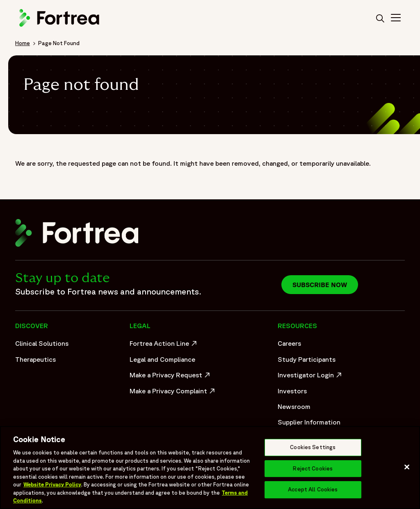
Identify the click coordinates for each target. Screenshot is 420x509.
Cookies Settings (313, 447)
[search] (380, 19)
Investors (292, 391)
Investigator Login (311, 377)
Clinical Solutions (42, 343)
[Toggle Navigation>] (396, 19)
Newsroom (294, 406)
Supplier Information (309, 422)
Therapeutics (35, 359)
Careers (289, 343)
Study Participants (307, 359)
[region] (210, 468)
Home (23, 43)
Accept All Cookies (313, 490)
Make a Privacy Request (171, 377)
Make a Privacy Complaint (171, 393)
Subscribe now (320, 285)
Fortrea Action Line (164, 345)
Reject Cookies (313, 469)
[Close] (407, 467)
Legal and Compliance (162, 359)
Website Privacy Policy (52, 485)
